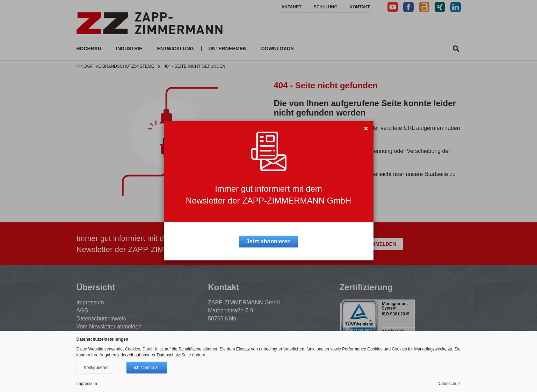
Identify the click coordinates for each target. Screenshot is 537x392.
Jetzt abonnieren (268, 241)
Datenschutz (449, 384)
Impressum (87, 384)
